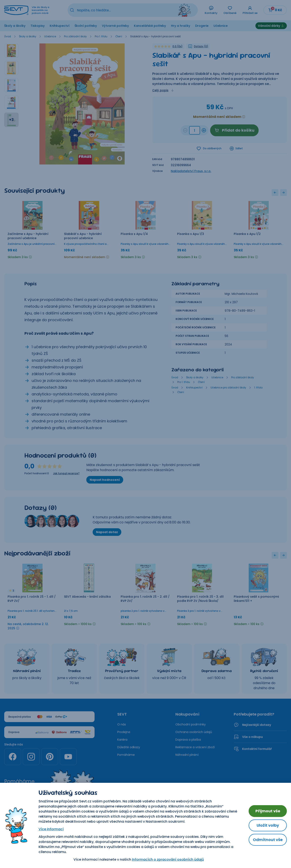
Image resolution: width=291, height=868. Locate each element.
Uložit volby (268, 825)
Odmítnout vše (268, 840)
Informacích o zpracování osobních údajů (168, 859)
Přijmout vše (268, 811)
